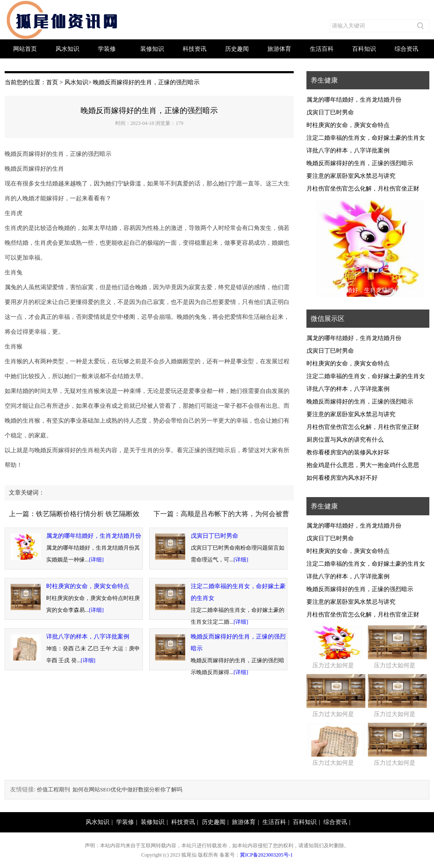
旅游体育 (279, 49)
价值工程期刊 (53, 789)
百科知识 (364, 49)
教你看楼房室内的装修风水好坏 (348, 452)
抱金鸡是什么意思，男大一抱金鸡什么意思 (363, 465)
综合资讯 (406, 49)
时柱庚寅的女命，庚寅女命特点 (88, 586)
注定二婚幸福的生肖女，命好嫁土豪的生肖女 (366, 138)
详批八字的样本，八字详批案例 (88, 637)
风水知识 (67, 49)
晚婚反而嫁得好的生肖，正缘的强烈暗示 (360, 163)
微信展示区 (328, 319)
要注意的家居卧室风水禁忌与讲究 (351, 176)
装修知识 (152, 49)
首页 (52, 82)
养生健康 (324, 80)
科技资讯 (195, 49)
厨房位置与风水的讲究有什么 (345, 440)
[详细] (96, 560)
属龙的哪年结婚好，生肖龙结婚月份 (94, 536)
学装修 (107, 49)
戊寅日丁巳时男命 (214, 536)
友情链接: (23, 789)
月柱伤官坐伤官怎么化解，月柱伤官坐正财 (363, 189)
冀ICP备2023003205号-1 (266, 855)
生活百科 (322, 49)
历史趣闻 (237, 49)
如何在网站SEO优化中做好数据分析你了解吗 (127, 789)
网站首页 (25, 49)
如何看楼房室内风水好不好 (342, 478)
